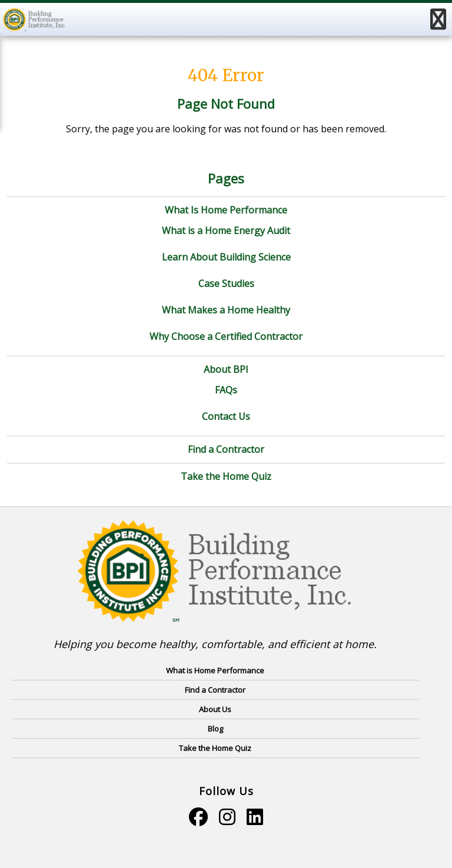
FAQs (226, 390)
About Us (215, 709)
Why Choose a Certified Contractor (226, 336)
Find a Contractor (226, 449)
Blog (215, 729)
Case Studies (226, 283)
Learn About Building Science (226, 257)
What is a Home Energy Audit (226, 231)
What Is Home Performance (226, 210)
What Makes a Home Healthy (226, 310)
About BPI (226, 369)
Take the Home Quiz (226, 476)
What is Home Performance (215, 670)
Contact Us (226, 416)
